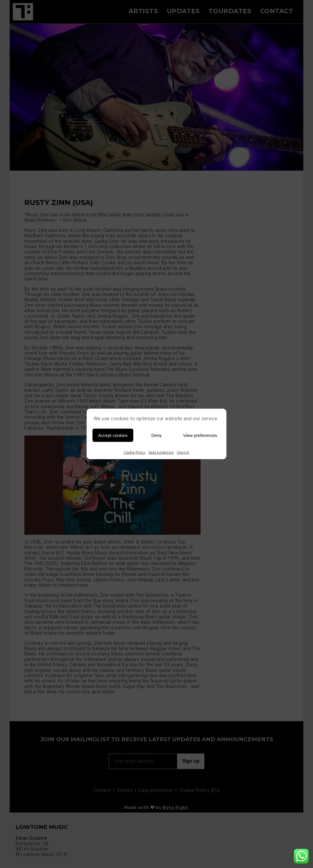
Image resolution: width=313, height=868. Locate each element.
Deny (156, 435)
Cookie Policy (135, 452)
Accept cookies (113, 435)
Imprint (183, 452)
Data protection (161, 452)
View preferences (200, 435)
